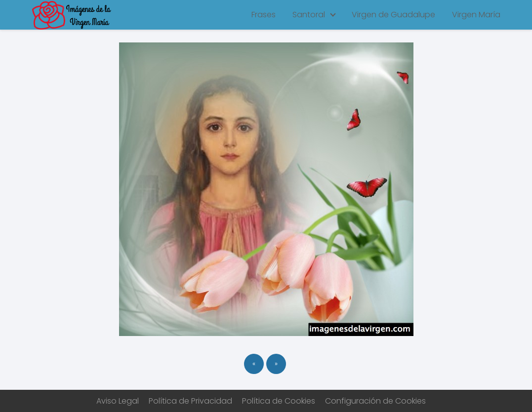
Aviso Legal (118, 401)
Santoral (309, 15)
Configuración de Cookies (375, 401)
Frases (264, 15)
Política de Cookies (279, 401)
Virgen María (476, 15)
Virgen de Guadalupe (393, 15)
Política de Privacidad (190, 401)
